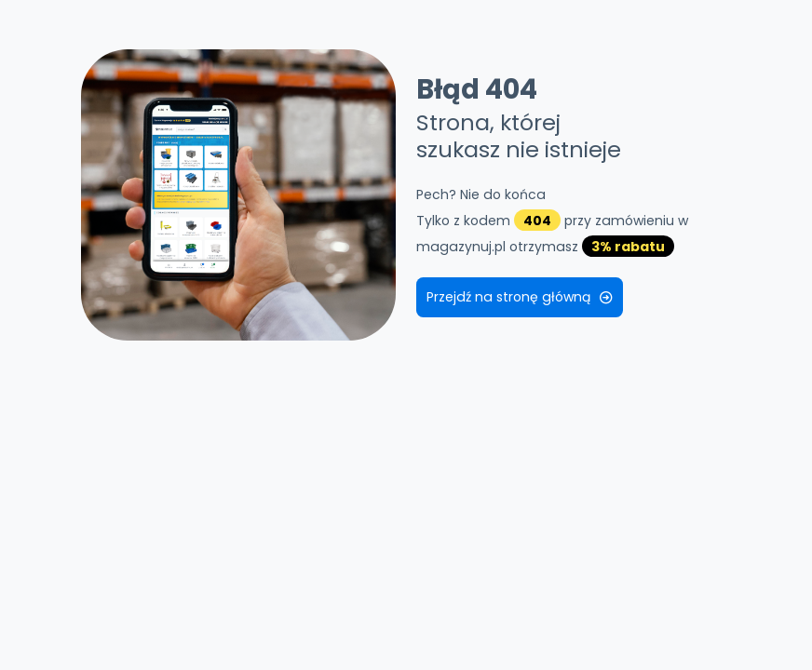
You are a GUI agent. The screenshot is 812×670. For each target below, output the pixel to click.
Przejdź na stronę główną (520, 297)
